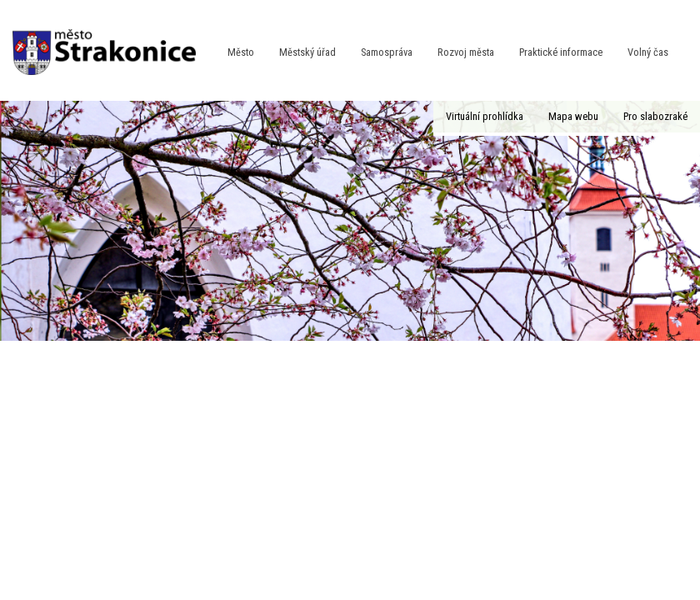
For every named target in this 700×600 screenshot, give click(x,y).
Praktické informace (561, 52)
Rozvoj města (466, 52)
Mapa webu (573, 116)
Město (241, 52)
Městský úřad (307, 52)
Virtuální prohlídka (485, 116)
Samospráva (387, 52)
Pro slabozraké (655, 116)
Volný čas (648, 52)
